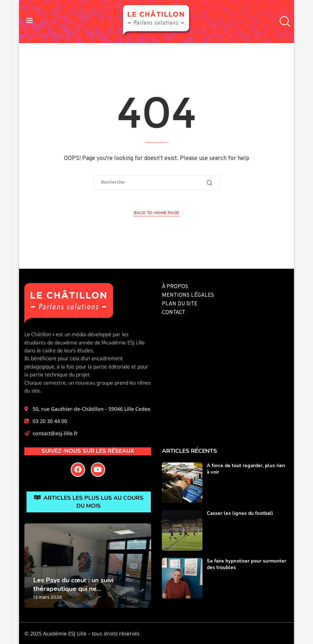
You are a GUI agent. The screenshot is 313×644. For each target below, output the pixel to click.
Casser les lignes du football (240, 513)
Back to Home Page (156, 213)
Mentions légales (188, 295)
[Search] (283, 22)
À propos (175, 287)
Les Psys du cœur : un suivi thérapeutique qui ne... (73, 584)
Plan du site (180, 304)
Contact (174, 313)
